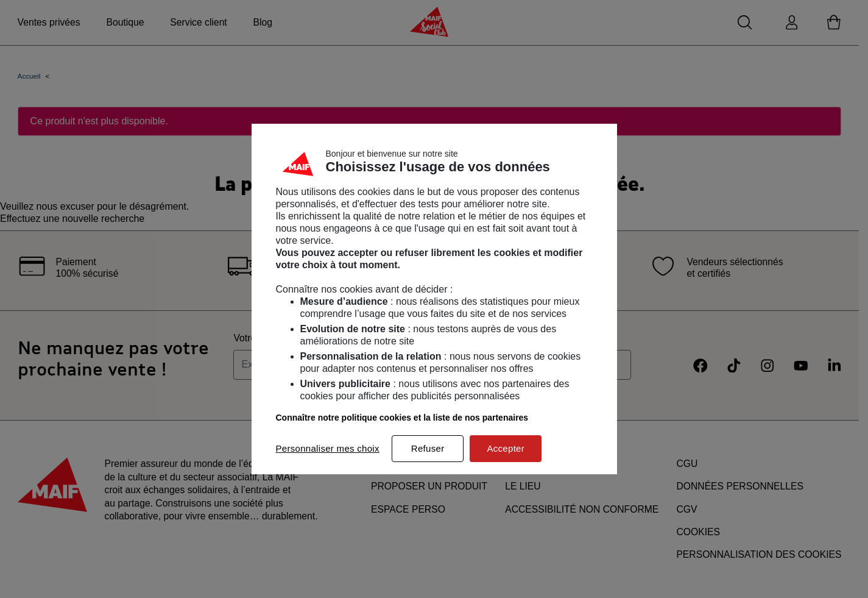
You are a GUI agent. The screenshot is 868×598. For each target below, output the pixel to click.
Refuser (428, 448)
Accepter (506, 448)
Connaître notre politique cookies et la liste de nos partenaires (402, 418)
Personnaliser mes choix (328, 448)
